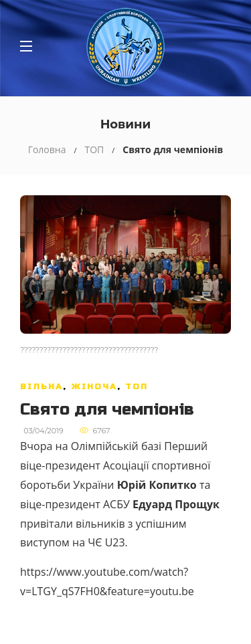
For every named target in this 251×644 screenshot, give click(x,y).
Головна (47, 149)
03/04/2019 (44, 431)
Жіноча (94, 387)
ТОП (95, 149)
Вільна (41, 387)
